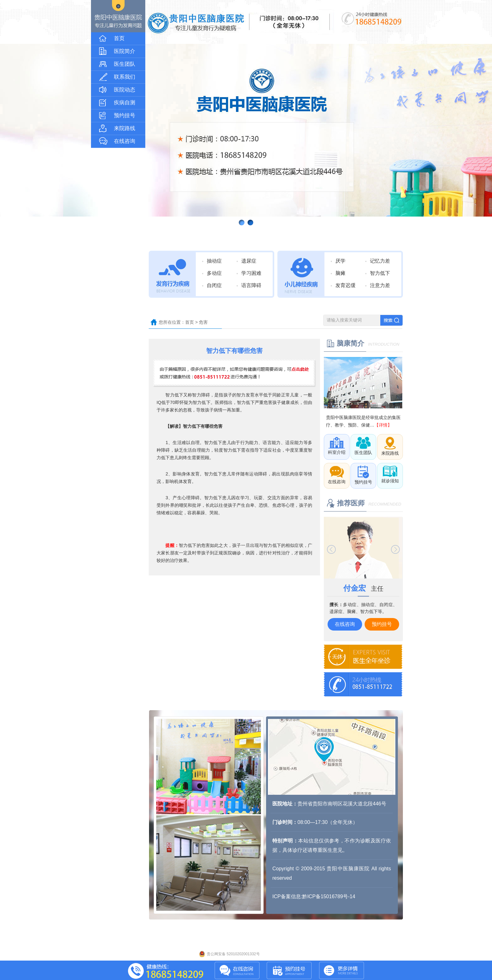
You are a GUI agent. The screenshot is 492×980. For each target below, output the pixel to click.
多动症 (214, 273)
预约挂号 (382, 624)
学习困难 (251, 273)
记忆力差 (380, 261)
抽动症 (214, 261)
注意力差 (380, 285)
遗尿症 (249, 261)
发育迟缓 (345, 285)
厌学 (340, 261)
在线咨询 (345, 624)
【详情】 (383, 425)
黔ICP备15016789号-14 (329, 896)
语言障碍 (251, 285)
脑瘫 (340, 273)
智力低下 (380, 273)
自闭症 (214, 285)
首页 (190, 322)
